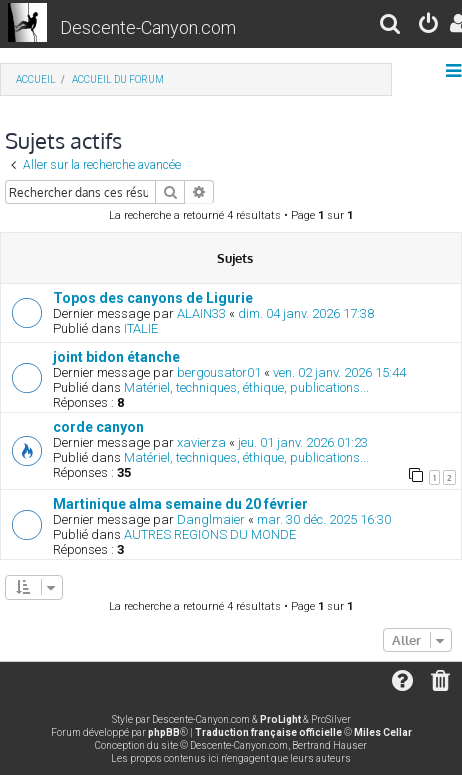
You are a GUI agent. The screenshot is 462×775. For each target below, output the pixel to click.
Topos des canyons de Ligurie (153, 298)
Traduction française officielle (268, 732)
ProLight (280, 719)
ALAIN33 (201, 313)
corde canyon (98, 427)
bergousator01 (219, 372)
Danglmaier (211, 519)
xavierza (201, 442)
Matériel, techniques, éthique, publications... (246, 387)
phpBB (164, 732)
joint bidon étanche (116, 357)
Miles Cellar (383, 732)
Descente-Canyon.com (148, 27)
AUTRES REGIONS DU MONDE (210, 534)
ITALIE (141, 328)
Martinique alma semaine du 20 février (180, 504)
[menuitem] (391, 26)
